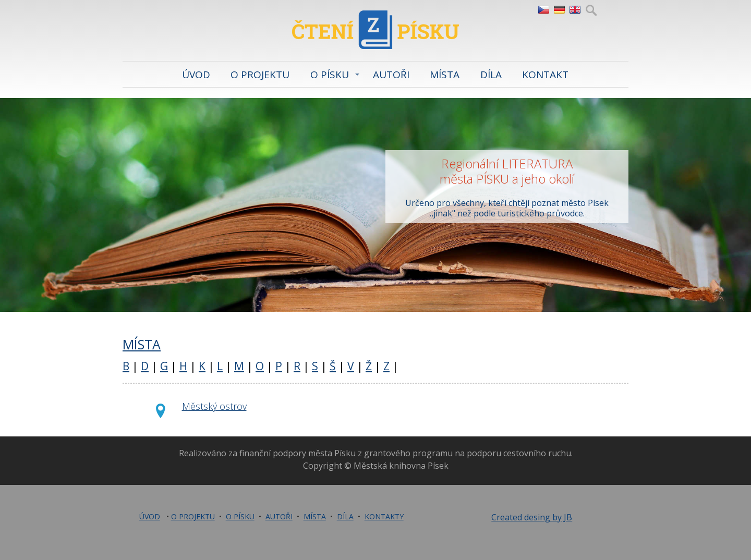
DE (559, 10)
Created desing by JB (532, 517)
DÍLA (491, 75)
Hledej (591, 10)
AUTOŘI (391, 75)
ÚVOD (196, 75)
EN (575, 10)
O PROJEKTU (260, 75)
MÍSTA (445, 75)
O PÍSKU (330, 75)
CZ (543, 10)
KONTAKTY (384, 516)
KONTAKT (545, 75)
